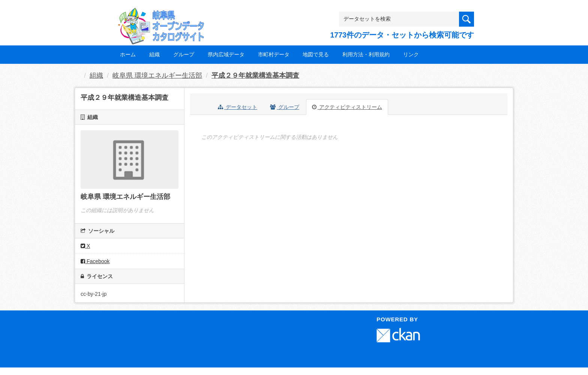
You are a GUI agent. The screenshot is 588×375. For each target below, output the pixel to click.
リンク (411, 54)
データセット (238, 107)
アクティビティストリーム (347, 107)
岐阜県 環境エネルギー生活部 (157, 75)
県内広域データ (226, 54)
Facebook (95, 261)
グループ (184, 54)
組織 (154, 54)
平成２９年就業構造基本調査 (255, 75)
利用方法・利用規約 (366, 54)
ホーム (128, 54)
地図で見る (316, 54)
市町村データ (274, 54)
